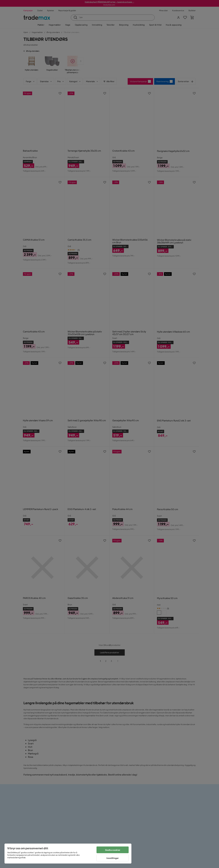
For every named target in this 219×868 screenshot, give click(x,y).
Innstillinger (113, 858)
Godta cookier (113, 850)
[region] (68, 854)
